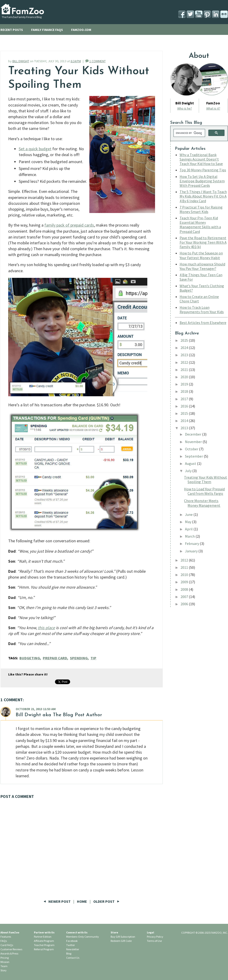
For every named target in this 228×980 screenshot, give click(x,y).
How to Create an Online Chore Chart (199, 299)
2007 (185, 597)
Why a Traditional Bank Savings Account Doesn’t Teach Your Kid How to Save (201, 159)
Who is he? (185, 108)
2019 (185, 384)
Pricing (5, 958)
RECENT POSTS (12, 30)
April (189, 529)
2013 (185, 428)
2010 (185, 575)
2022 (185, 362)
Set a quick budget (35, 149)
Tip (93, 658)
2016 (185, 406)
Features (6, 937)
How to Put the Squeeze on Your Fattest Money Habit (201, 255)
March (190, 536)
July (189, 471)
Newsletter (73, 949)
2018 (185, 391)
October (192, 449)
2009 (185, 582)
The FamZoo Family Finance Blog (22, 17)
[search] (189, 133)
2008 (185, 589)
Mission (5, 962)
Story (4, 970)
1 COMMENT (98, 61)
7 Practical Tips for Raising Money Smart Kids (201, 209)
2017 (185, 399)
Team (4, 966)
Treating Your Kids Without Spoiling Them (206, 479)
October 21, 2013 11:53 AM (36, 709)
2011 (185, 567)
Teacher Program (44, 945)
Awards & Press (9, 953)
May (188, 522)
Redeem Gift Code (121, 941)
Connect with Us (77, 932)
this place (46, 628)
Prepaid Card (55, 658)
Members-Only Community (83, 937)
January (192, 551)
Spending (79, 658)
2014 (185, 421)
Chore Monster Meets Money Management (202, 503)
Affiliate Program (44, 941)
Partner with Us (44, 932)
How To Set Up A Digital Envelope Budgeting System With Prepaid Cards (202, 181)
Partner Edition (43, 937)
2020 (185, 377)
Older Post (106, 901)
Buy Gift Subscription (123, 937)
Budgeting (30, 658)
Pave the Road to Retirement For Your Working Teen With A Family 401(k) (203, 242)
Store (114, 932)
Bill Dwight (28, 715)
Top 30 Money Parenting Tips (203, 170)
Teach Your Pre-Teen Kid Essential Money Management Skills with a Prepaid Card (200, 225)
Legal (150, 932)
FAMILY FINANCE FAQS (47, 30)
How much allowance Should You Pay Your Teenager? (202, 266)
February (192, 543)
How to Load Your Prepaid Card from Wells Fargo (204, 491)
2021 (185, 370)
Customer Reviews (11, 949)
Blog (69, 953)
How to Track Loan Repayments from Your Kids (202, 310)
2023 (185, 355)
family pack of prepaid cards (69, 225)
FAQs (4, 941)
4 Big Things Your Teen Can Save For (201, 277)
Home (82, 901)
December (194, 434)
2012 (185, 560)
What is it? (213, 108)
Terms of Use (154, 941)
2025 (185, 340)
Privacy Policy (155, 937)
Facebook (72, 941)
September (194, 456)
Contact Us (73, 958)
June (189, 514)
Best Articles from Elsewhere (203, 323)
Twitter (71, 945)
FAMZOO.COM (81, 30)
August (191, 463)
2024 (185, 348)
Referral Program (44, 949)
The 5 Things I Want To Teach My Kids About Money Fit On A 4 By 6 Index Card (203, 196)
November (194, 442)
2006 (185, 604)
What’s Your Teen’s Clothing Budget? (202, 288)
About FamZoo (10, 932)
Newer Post (57, 901)
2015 (185, 413)
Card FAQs (7, 945)
